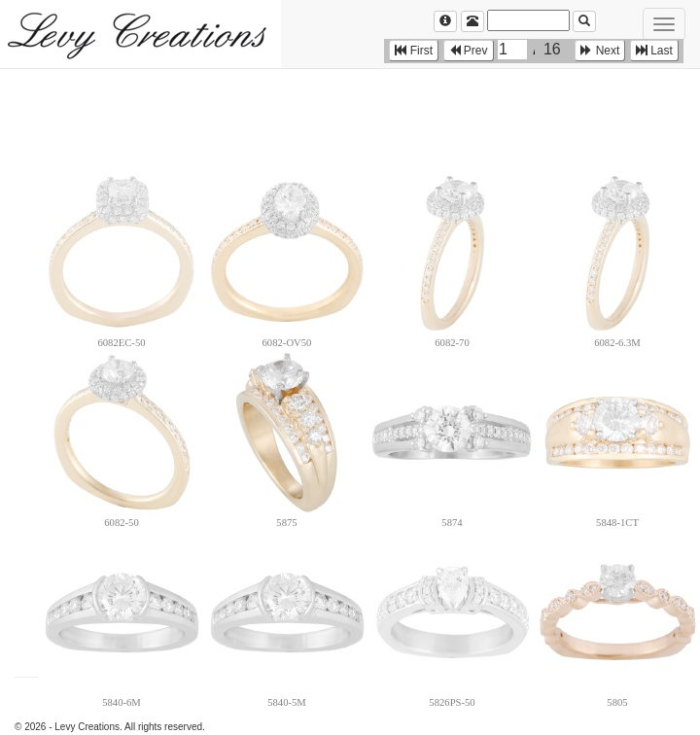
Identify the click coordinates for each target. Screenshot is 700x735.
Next (600, 51)
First (414, 51)
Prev (469, 51)
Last (654, 51)
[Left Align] (445, 21)
